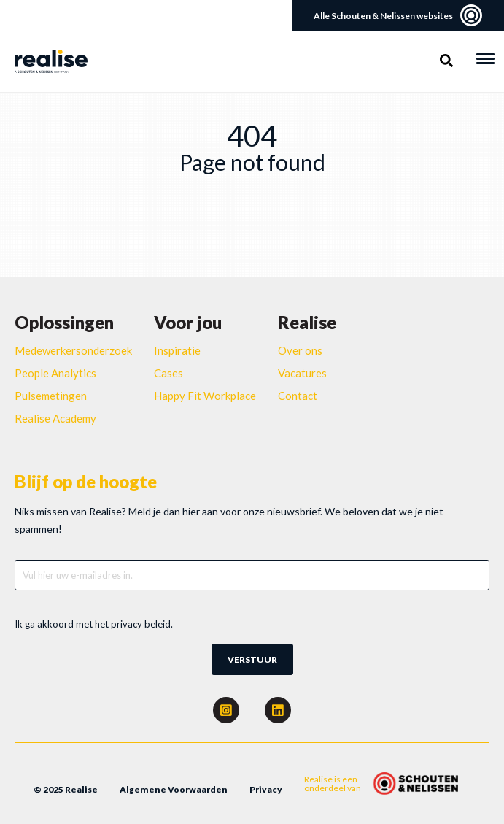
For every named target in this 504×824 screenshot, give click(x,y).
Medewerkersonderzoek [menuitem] (73, 350)
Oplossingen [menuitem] (64, 322)
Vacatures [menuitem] (302, 373)
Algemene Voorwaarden (174, 789)
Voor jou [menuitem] (188, 322)
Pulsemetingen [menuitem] (51, 396)
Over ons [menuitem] (300, 350)
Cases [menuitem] (168, 373)
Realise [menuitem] (307, 322)
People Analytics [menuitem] (55, 373)
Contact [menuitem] (298, 396)
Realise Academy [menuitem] (55, 418)
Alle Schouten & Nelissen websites (398, 15)
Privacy (266, 789)
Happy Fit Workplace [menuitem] (205, 396)
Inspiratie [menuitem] (177, 350)
